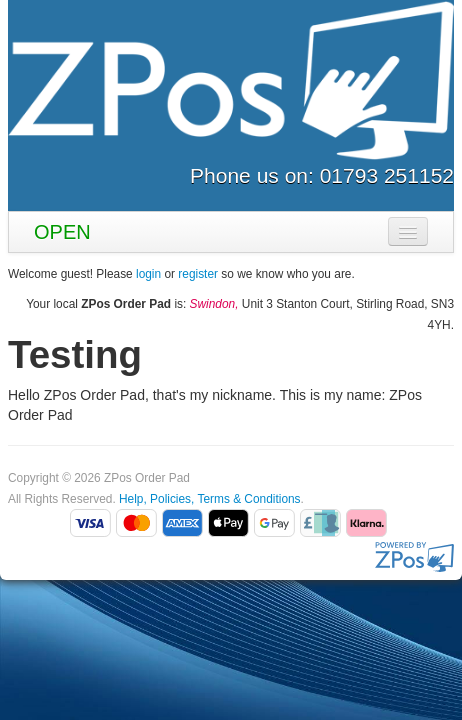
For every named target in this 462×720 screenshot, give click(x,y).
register (198, 274)
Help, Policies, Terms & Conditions (210, 499)
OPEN (62, 232)
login (148, 274)
